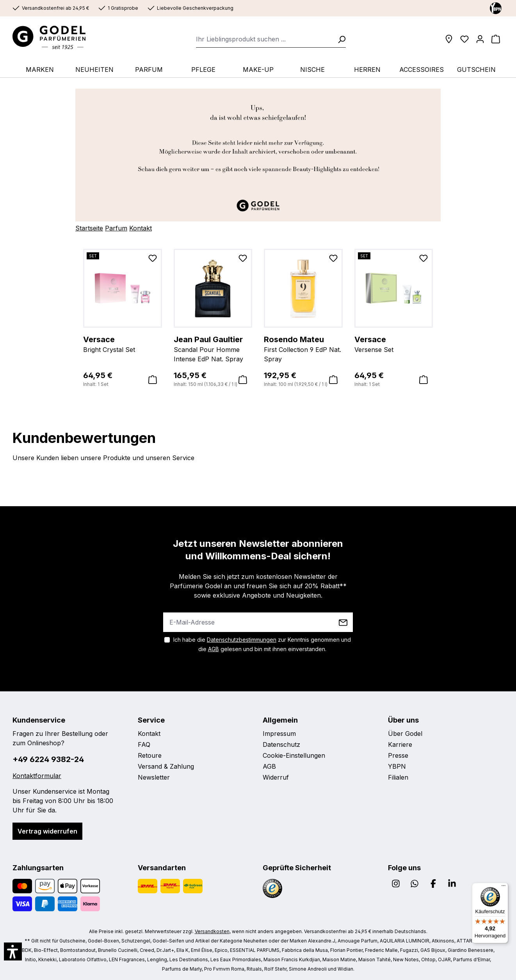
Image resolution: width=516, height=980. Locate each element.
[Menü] (504, 887)
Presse (398, 755)
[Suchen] (339, 39)
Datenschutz (281, 744)
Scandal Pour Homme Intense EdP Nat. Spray (213, 348)
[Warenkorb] (496, 39)
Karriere (400, 744)
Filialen (398, 777)
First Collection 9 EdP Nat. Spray (303, 348)
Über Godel (405, 734)
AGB (214, 649)
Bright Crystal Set (123, 344)
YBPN (397, 766)
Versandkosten (212, 931)
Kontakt (141, 228)
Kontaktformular (37, 776)
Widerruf (276, 777)
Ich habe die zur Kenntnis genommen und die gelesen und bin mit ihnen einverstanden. (262, 644)
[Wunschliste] (464, 39)
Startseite (89, 228)
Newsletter (154, 777)
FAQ (144, 744)
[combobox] (264, 39)
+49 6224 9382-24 (48, 759)
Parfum (116, 228)
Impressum (279, 734)
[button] (13, 951)
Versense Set (394, 344)
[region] (258, 319)
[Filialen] (449, 39)
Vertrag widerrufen (47, 831)
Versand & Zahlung (166, 766)
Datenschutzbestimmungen (242, 640)
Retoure (150, 755)
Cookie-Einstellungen (294, 755)
